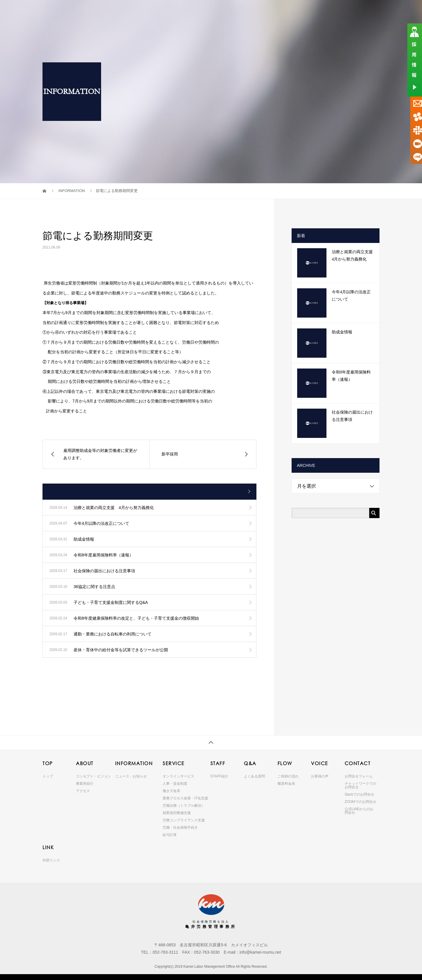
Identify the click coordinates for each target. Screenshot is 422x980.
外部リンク (51, 860)
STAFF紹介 (219, 776)
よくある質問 (254, 776)
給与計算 (170, 835)
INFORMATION (184, 10)
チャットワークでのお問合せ (360, 785)
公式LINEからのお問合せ (359, 811)
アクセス (83, 791)
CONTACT (340, 10)
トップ (48, 776)
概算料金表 (286, 784)
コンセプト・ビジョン (93, 776)
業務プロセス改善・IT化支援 (185, 798)
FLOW (288, 10)
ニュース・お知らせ (131, 776)
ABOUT (152, 10)
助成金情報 (342, 332)
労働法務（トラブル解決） (184, 806)
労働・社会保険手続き (180, 827)
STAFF (239, 10)
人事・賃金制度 (175, 784)
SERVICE (217, 10)
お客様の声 (320, 776)
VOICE (314, 10)
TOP (124, 10)
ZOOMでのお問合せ (360, 802)
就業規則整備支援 (177, 813)
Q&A (263, 10)
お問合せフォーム (359, 776)
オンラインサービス (178, 776)
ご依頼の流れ (288, 776)
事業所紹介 (85, 784)
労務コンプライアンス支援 (184, 820)
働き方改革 (171, 791)
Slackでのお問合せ (359, 794)
